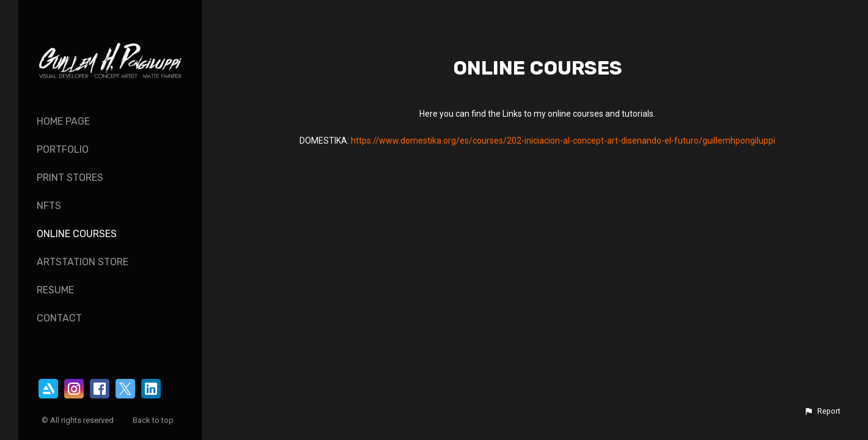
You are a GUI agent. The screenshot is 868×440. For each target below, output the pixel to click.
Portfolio (63, 149)
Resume (55, 290)
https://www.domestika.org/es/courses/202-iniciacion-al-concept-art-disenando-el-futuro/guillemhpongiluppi (563, 141)
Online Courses (77, 234)
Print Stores (70, 178)
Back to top (154, 420)
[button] (822, 411)
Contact (59, 318)
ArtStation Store (83, 262)
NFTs (49, 206)
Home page (63, 121)
